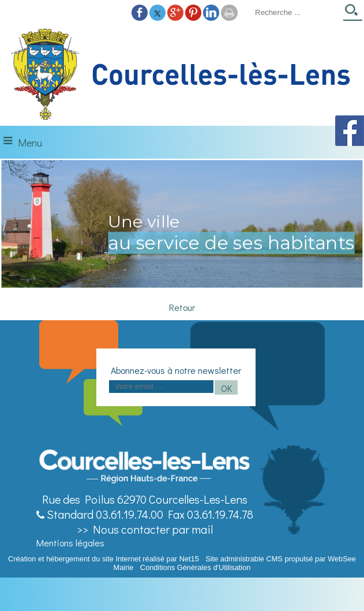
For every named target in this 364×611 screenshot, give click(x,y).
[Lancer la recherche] (353, 14)
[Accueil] (182, 75)
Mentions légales (70, 543)
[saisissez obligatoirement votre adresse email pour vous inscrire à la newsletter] (161, 387)
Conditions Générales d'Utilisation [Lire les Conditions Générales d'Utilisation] (196, 567)
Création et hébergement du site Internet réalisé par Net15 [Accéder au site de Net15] (104, 559)
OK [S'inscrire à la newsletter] (226, 388)
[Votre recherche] (295, 12)
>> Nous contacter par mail (145, 529)
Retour (182, 307)
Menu (30, 143)
